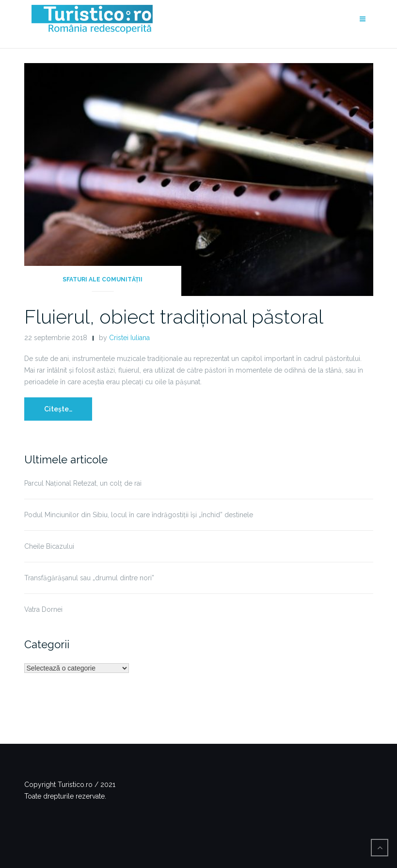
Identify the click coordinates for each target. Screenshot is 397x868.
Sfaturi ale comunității (103, 279)
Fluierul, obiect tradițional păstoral (174, 317)
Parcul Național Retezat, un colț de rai (83, 483)
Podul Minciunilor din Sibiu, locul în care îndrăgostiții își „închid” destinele (139, 515)
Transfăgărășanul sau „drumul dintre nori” (89, 578)
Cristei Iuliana (129, 338)
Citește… (58, 409)
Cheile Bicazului (49, 546)
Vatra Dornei (43, 609)
